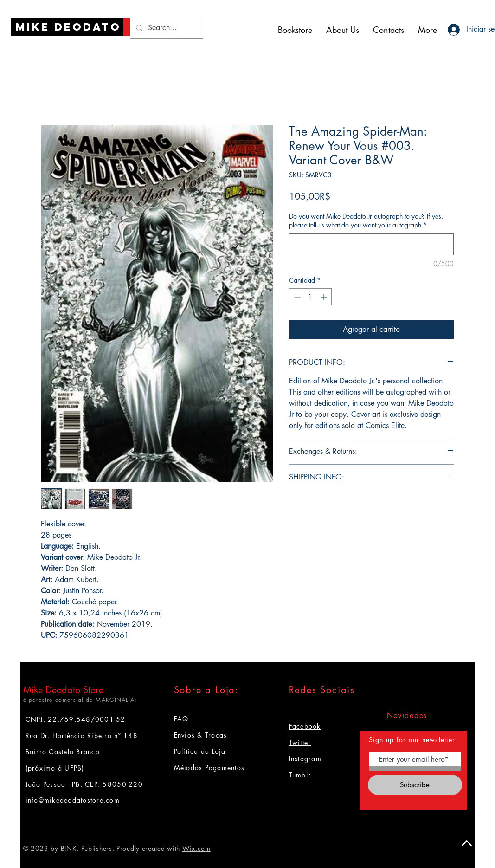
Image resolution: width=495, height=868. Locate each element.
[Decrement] (296, 297)
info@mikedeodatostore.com (73, 800)
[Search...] (166, 28)
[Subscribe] (415, 785)
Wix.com (196, 848)
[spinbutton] (310, 297)
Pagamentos (225, 768)
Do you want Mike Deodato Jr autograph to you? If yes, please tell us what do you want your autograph (366, 221)
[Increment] (325, 297)
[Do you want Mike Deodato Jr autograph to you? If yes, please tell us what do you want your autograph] (371, 244)
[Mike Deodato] (68, 27)
